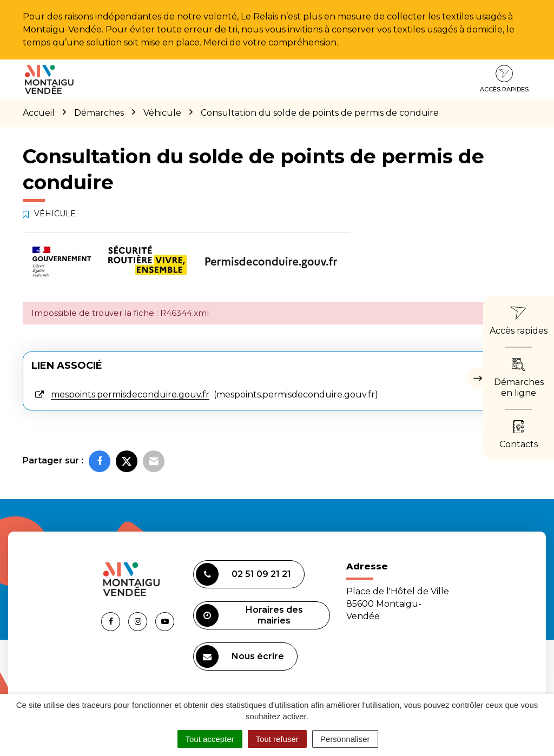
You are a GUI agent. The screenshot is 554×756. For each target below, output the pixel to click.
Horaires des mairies (249, 615)
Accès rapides (504, 79)
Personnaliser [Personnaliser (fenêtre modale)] (345, 739)
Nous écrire (240, 656)
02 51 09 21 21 (243, 574)
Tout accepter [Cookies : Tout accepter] (210, 739)
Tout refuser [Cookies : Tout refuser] (277, 739)
